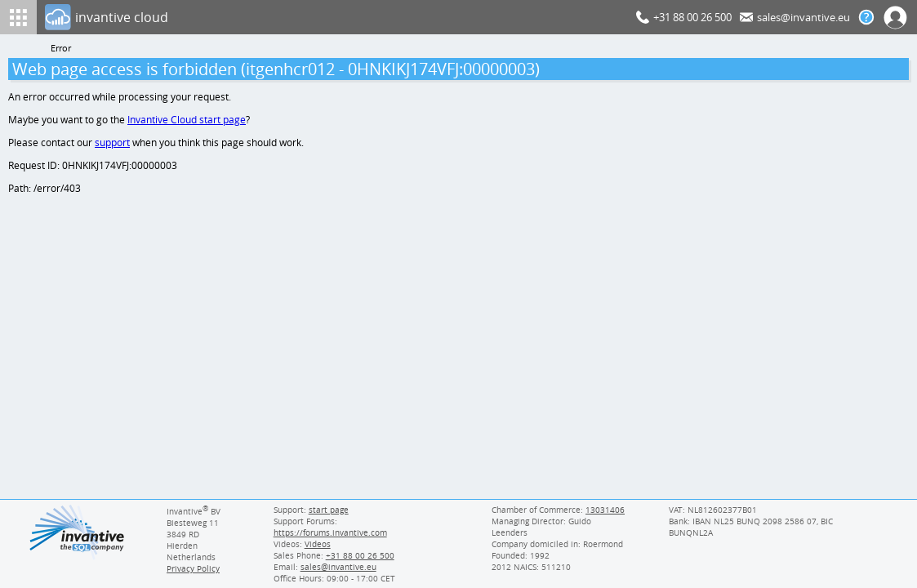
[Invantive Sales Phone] (357, 555)
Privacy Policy (193, 568)
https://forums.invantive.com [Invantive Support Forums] (329, 532)
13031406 (605, 510)
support (113, 145)
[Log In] (337, 17)
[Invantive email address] (336, 567)
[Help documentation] (866, 17)
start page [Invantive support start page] (328, 510)
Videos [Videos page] (316, 544)
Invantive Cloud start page (189, 121)
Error (61, 49)
